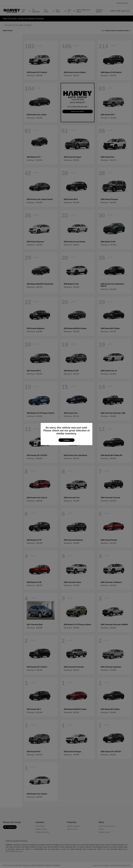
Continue (66, 440)
